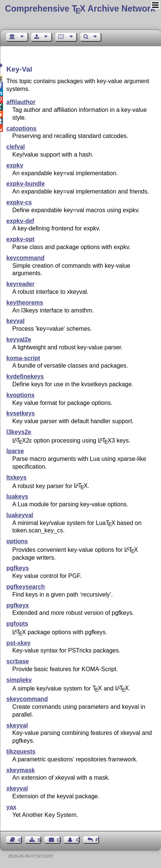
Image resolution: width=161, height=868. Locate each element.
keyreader (20, 284)
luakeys (17, 496)
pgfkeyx (18, 605)
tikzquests (21, 751)
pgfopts (17, 624)
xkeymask (21, 770)
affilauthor (21, 102)
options (17, 541)
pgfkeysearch (26, 587)
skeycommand (27, 699)
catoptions (21, 128)
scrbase (18, 661)
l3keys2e (19, 432)
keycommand (25, 258)
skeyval (17, 725)
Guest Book (20, 840)
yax (11, 807)
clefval (16, 147)
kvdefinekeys (25, 376)
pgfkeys (18, 568)
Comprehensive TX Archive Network (80, 9)
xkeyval (17, 788)
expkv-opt (20, 239)
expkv (15, 165)
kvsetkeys (21, 413)
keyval (15, 321)
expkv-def (20, 221)
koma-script (23, 358)
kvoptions (20, 395)
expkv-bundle (26, 184)
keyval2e (19, 339)
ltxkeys (16, 477)
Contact (59, 840)
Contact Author (78, 840)
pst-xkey (18, 643)
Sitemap (40, 840)
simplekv (19, 680)
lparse (15, 451)
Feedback (97, 840)
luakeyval (20, 515)
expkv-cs (19, 202)
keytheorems (25, 303)
